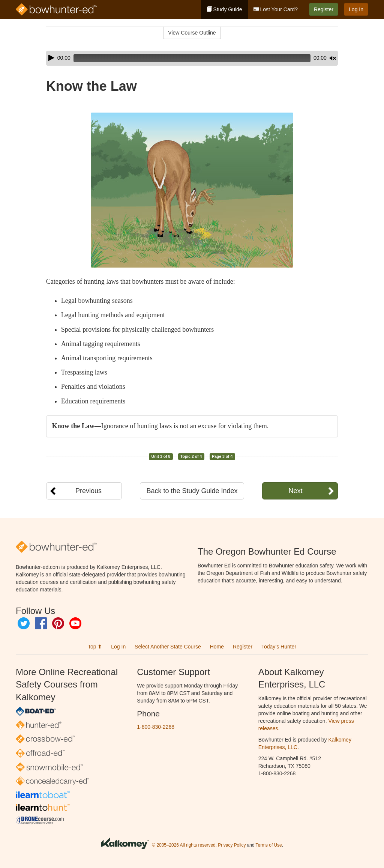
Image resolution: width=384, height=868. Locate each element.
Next (295, 491)
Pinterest (58, 623)
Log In (356, 9)
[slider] (181, 58)
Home (217, 647)
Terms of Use (269, 845)
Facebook (41, 623)
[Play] (51, 58)
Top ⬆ (95, 647)
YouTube (75, 623)
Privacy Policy (232, 845)
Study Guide (224, 9)
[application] (192, 58)
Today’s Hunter (279, 647)
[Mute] (312, 58)
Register (324, 9)
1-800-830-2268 (156, 727)
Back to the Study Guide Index (192, 491)
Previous (88, 491)
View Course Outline (192, 33)
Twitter (24, 623)
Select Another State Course (168, 647)
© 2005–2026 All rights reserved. (184, 845)
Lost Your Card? (276, 9)
